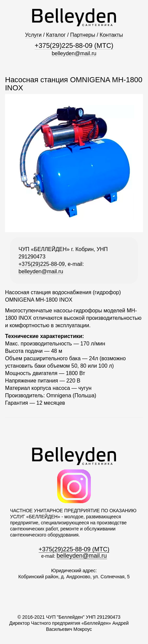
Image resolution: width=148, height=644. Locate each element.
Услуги (33, 35)
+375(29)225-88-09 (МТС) (74, 45)
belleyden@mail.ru (74, 53)
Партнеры (83, 35)
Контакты (111, 35)
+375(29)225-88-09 (42, 264)
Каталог (56, 35)
